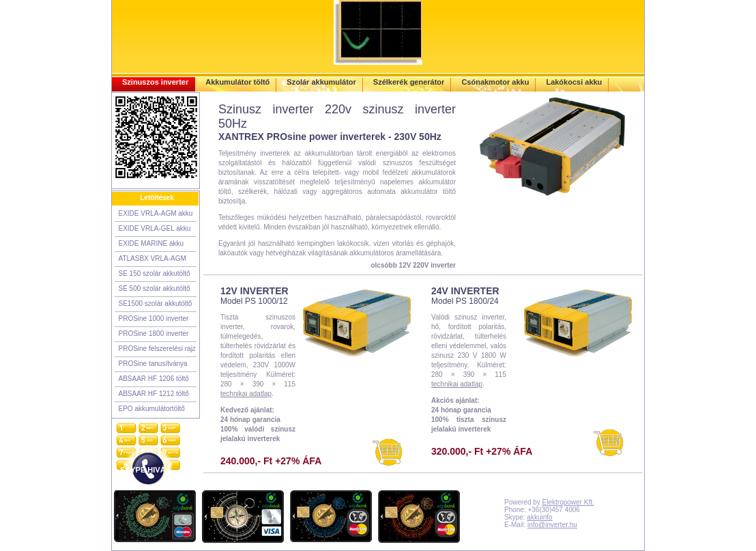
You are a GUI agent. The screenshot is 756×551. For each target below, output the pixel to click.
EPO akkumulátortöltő (152, 409)
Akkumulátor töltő (237, 82)
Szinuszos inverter (155, 82)
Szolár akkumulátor (321, 82)
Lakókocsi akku (574, 82)
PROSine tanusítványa (153, 364)
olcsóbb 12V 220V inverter (413, 265)
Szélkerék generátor (409, 82)
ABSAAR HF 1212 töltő (154, 394)
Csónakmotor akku (495, 82)
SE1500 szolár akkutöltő (156, 303)
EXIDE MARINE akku (151, 243)
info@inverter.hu (552, 525)
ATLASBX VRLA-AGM (152, 258)
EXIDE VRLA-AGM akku (156, 213)
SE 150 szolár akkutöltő (155, 273)
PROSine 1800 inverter (154, 334)
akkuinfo (539, 517)
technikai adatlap (246, 394)
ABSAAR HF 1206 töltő (154, 379)
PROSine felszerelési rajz (157, 349)
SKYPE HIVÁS (145, 470)
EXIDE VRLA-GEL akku (155, 228)
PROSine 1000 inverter (154, 319)
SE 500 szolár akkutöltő (155, 288)
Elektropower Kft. (568, 502)
